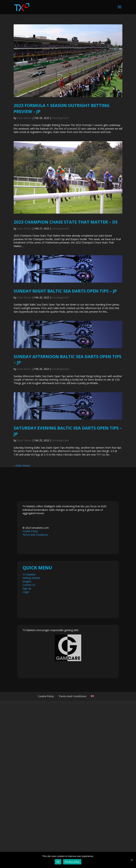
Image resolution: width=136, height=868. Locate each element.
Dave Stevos (24, 118)
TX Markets (29, 738)
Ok (58, 862)
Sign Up (27, 752)
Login (26, 756)
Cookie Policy (30, 695)
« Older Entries (22, 629)
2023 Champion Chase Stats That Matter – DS (66, 222)
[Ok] (132, 860)
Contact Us (29, 749)
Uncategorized (60, 118)
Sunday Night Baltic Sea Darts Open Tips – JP (65, 291)
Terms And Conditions (35, 698)
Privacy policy (72, 862)
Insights (27, 745)
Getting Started (31, 742)
